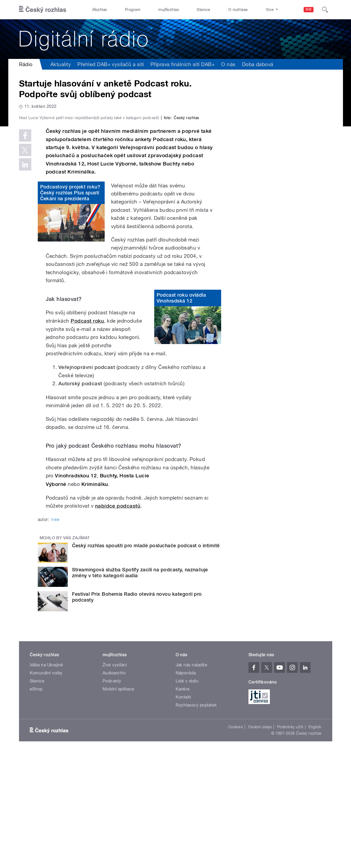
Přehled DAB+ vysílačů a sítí (111, 64)
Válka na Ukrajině (46, 779)
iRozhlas (100, 10)
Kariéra (183, 803)
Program (133, 10)
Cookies (236, 841)
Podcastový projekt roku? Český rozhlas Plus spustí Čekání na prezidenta (70, 306)
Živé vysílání (115, 779)
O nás (228, 64)
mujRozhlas (169, 10)
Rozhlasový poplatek (196, 819)
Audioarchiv (114, 787)
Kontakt (183, 811)
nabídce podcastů (118, 620)
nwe (55, 633)
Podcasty (112, 795)
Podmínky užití (290, 841)
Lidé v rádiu (187, 795)
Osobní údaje (260, 841)
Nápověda (186, 787)
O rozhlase (238, 10)
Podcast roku (87, 434)
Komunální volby (46, 787)
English (315, 841)
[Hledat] (325, 10)
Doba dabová (258, 64)
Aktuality (61, 64)
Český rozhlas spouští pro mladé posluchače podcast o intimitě (146, 659)
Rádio (26, 64)
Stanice (203, 10)
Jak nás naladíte (192, 779)
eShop (36, 803)
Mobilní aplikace (118, 803)
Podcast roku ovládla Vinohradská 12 (181, 412)
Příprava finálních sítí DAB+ (183, 64)
